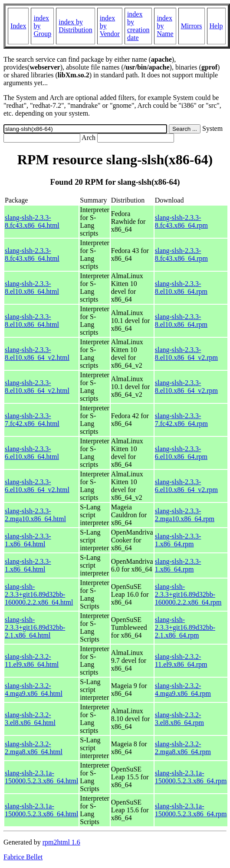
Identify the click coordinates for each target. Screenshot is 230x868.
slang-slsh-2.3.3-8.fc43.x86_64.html (32, 221)
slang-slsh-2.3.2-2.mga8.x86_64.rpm (183, 748)
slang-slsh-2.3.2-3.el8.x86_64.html (30, 719)
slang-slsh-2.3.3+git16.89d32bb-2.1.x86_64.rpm (185, 627)
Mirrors (192, 26)
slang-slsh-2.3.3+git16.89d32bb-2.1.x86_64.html (35, 627)
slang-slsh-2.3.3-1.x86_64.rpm (178, 540)
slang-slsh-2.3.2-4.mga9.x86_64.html (34, 690)
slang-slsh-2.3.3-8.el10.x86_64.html (32, 288)
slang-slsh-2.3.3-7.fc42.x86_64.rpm (181, 420)
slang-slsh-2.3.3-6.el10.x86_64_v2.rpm (186, 486)
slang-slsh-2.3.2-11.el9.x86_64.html (32, 660)
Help (216, 26)
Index (18, 26)
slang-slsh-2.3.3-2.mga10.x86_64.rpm (185, 515)
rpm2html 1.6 (61, 842)
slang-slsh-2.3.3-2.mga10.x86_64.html (35, 515)
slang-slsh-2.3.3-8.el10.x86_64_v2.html (37, 354)
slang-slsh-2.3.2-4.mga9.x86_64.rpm (183, 690)
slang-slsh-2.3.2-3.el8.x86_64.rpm (179, 719)
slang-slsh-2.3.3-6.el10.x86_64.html (32, 453)
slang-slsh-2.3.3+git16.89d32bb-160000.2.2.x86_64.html (39, 594)
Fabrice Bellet (23, 857)
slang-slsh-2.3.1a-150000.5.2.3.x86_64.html (41, 777)
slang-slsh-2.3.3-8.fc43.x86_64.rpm (181, 221)
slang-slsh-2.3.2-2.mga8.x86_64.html (34, 748)
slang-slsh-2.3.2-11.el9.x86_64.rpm (181, 660)
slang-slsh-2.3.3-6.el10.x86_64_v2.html (37, 486)
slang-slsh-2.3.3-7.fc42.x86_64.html (32, 420)
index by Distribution (75, 26)
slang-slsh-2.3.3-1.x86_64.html (28, 540)
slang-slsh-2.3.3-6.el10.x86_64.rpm (181, 453)
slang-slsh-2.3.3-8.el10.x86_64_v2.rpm (186, 354)
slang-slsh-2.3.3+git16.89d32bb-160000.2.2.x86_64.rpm (188, 594)
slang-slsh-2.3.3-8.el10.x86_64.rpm (181, 288)
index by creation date (138, 26)
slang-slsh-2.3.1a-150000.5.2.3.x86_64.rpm (191, 777)
